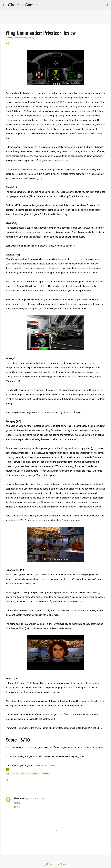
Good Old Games (47, 765)
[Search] (41, 5)
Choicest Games (23, 5)
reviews (45, 774)
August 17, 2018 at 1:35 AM (36, 799)
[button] (7, 44)
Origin (15, 774)
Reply (17, 807)
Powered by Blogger (55, 864)
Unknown (19, 798)
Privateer (25, 774)
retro (36, 774)
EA (8, 774)
